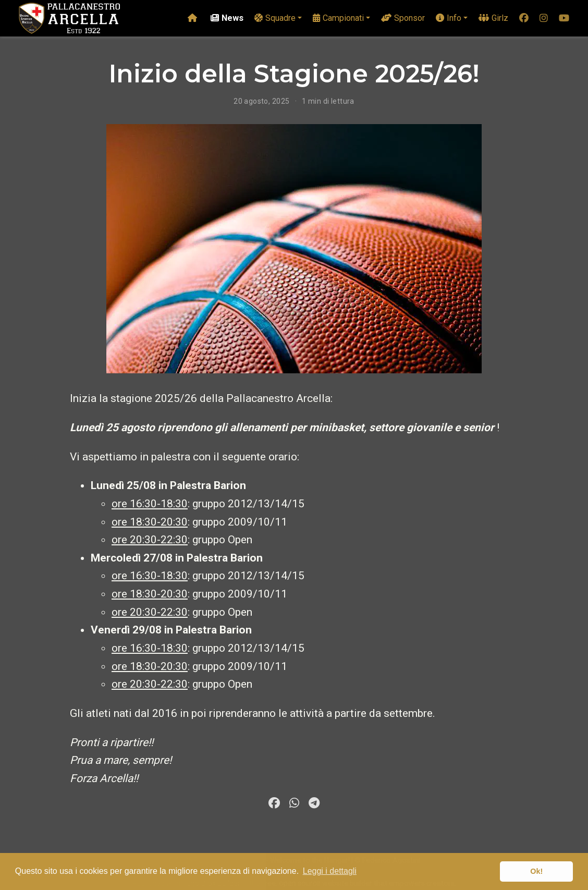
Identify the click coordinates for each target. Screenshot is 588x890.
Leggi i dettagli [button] (330, 871)
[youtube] (564, 19)
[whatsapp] (294, 803)
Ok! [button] (536, 871)
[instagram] (544, 19)
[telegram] (314, 803)
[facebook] (524, 19)
